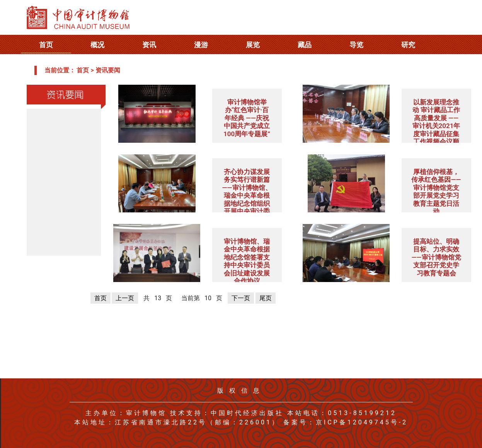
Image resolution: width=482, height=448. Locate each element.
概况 (97, 45)
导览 (356, 45)
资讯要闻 (108, 70)
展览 (253, 45)
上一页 (125, 298)
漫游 (201, 45)
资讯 (149, 45)
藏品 (305, 45)
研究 (408, 45)
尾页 (266, 298)
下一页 (241, 298)
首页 (46, 45)
